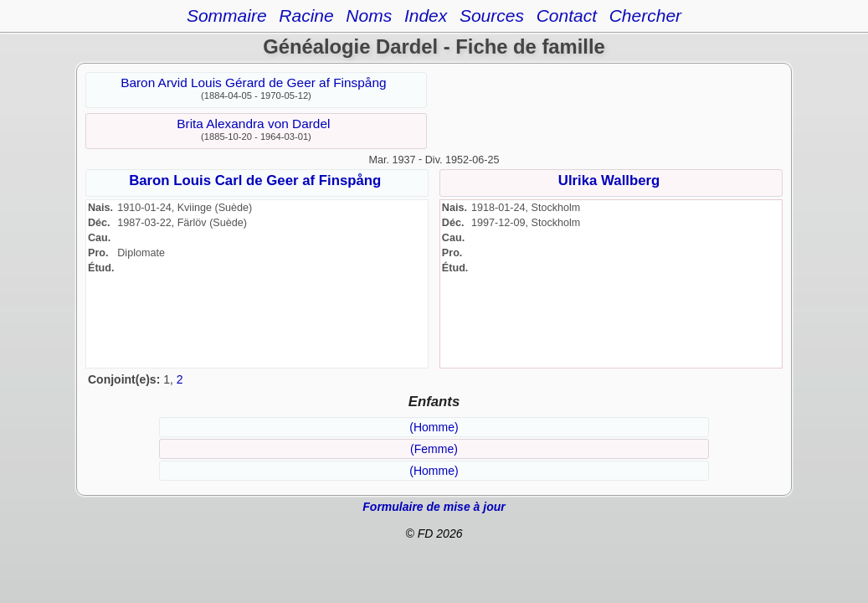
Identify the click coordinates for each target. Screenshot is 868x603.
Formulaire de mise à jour (434, 507)
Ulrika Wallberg (609, 180)
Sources (492, 15)
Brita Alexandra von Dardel (253, 124)
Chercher (645, 15)
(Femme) (434, 449)
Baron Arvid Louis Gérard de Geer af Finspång (253, 82)
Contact (567, 15)
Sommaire (227, 15)
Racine (306, 15)
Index (426, 15)
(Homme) (434, 427)
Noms (369, 15)
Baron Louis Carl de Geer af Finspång (255, 180)
